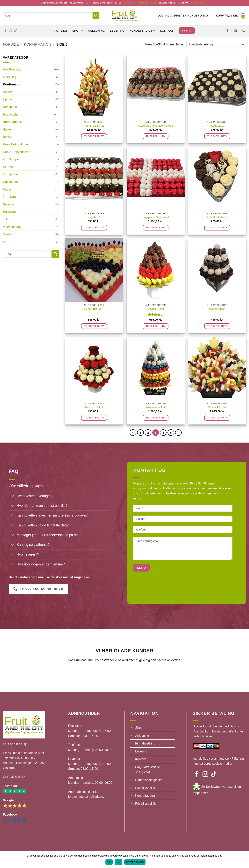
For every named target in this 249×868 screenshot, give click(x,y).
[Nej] (244, 861)
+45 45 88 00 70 (199, 3)
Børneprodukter (14, 122)
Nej (118, 862)
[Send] (96, 16)
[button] (183, 16)
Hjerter (8, 99)
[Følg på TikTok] (16, 30)
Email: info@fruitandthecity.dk (23, 753)
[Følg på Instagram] (11, 30)
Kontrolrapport (145, 796)
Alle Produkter (13, 69)
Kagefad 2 (217, 126)
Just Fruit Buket (94, 126)
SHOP (78, 31)
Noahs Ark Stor (217, 407)
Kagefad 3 (94, 217)
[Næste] (178, 433)
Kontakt (167, 31)
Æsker (7, 129)
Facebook (10, 815)
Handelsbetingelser (149, 780)
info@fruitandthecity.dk (149, 488)
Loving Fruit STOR (94, 309)
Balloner (9, 204)
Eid (5, 242)
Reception (10, 107)
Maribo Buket (217, 309)
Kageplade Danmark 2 (156, 217)
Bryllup (8, 137)
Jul (5, 219)
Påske (7, 234)
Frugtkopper (11, 159)
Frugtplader (11, 174)
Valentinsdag (12, 227)
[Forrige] (133, 433)
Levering (117, 31)
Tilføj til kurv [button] (94, 136)
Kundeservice (142, 31)
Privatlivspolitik (145, 788)
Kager (7, 189)
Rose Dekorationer (16, 144)
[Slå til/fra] (13, 496)
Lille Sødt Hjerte (217, 217)
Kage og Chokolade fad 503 (156, 126)
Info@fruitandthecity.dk (140, 3)
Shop (139, 728)
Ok (109, 862)
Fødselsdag (11, 114)
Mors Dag (10, 77)
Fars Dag (9, 197)
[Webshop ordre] (216, 45)
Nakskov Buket (156, 407)
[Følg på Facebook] (5, 30)
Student (8, 167)
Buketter (9, 92)
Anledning (97, 31)
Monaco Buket (94, 407)
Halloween (10, 212)
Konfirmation (38, 44)
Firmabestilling (145, 743)
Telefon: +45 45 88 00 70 (20, 758)
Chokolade (10, 182)
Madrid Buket (156, 309)
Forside (61, 31)
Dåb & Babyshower (16, 152)
